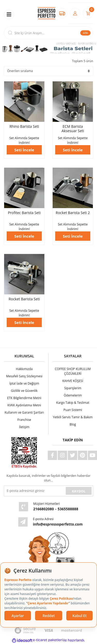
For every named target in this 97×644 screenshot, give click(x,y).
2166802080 (44, 509)
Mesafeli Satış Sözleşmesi (24, 376)
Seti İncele (24, 150)
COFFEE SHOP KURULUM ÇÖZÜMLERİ (73, 371)
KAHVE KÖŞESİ (73, 381)
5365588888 (68, 509)
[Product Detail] (24, 102)
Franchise (24, 420)
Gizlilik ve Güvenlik (24, 391)
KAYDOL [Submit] (79, 491)
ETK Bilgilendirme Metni (24, 398)
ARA (86, 33)
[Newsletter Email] (34, 491)
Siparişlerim (73, 388)
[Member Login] (75, 13)
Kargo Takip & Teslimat (73, 403)
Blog (73, 424)
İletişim (24, 427)
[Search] (48, 33)
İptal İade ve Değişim (24, 383)
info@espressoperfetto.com (58, 524)
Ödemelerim (73, 395)
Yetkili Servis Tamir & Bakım (73, 417)
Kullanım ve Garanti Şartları (24, 412)
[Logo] (46, 13)
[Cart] (88, 13)
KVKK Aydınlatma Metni (24, 405)
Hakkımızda (24, 369)
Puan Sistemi (73, 410)
